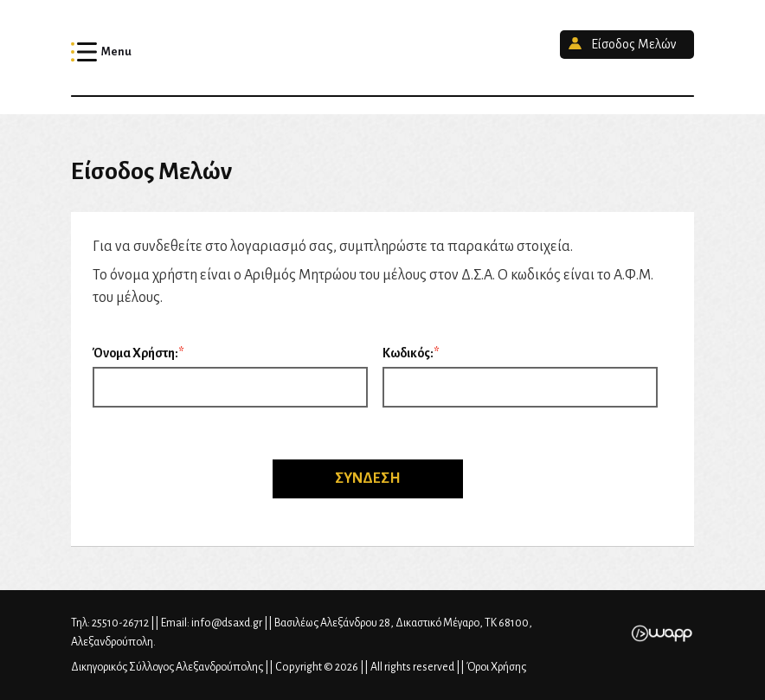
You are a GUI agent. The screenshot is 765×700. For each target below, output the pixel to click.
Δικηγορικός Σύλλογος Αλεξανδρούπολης (382, 48)
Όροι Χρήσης (496, 667)
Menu (116, 52)
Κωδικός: (408, 353)
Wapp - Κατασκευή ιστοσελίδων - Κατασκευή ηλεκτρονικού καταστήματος (662, 633)
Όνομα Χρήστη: (135, 353)
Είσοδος (633, 44)
